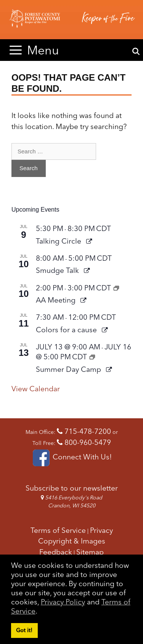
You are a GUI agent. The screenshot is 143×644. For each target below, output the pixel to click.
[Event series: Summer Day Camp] (92, 357)
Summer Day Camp (69, 369)
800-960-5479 (84, 442)
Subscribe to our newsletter (72, 488)
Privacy (101, 530)
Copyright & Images (72, 541)
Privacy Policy (63, 602)
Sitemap (90, 552)
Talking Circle (59, 241)
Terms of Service (58, 530)
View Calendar (36, 389)
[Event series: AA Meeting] (116, 288)
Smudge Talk (58, 270)
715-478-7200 (84, 431)
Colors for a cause (67, 330)
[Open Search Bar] (136, 52)
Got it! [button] (24, 630)
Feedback (56, 552)
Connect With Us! (71, 457)
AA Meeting (57, 300)
